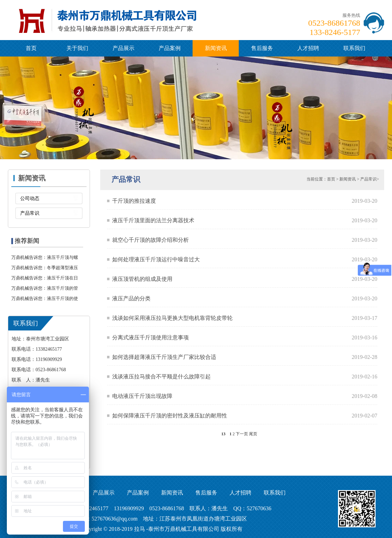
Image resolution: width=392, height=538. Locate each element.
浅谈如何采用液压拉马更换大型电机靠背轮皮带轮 (172, 318)
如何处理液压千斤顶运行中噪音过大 (156, 259)
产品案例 (170, 48)
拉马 (140, 529)
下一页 (242, 434)
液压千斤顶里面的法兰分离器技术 (153, 220)
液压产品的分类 (131, 298)
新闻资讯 (216, 48)
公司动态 (30, 198)
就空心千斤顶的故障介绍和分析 (151, 240)
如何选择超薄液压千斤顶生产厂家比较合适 (164, 357)
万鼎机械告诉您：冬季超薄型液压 (45, 268)
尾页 (253, 434)
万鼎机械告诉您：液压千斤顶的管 (45, 288)
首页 (31, 48)
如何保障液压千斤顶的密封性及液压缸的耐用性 (170, 416)
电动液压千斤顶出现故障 (142, 396)
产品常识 (30, 213)
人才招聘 (308, 48)
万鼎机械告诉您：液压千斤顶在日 (45, 278)
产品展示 (123, 48)
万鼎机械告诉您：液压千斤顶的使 (45, 298)
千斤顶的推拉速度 (134, 201)
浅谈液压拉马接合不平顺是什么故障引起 (161, 377)
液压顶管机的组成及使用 (142, 279)
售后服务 (262, 48)
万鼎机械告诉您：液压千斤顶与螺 (45, 257)
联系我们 (354, 48)
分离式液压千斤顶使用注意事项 (151, 337)
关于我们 (77, 48)
